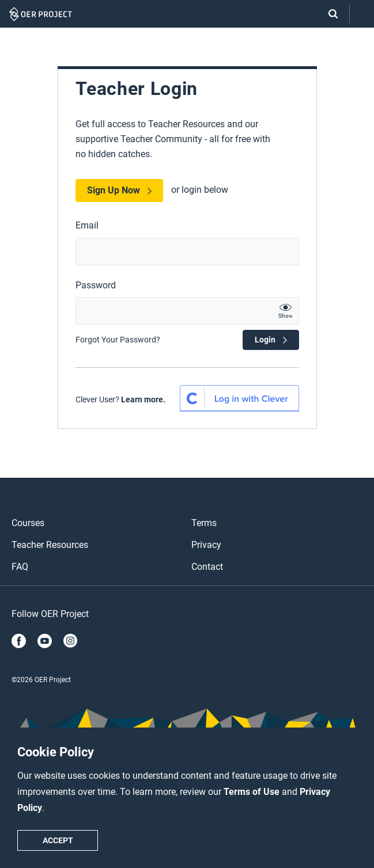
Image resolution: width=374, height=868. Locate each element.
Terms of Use (253, 792)
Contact (207, 567)
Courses (28, 523)
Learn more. (143, 399)
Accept (58, 840)
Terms (204, 523)
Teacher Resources (50, 545)
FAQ (20, 567)
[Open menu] (362, 14)
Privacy (206, 545)
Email (87, 225)
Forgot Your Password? (118, 340)
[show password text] (285, 311)
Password (96, 285)
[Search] (327, 14)
